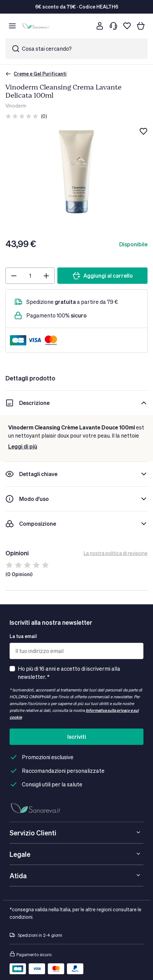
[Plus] (46, 276)
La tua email (23, 636)
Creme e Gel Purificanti (36, 74)
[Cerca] (86, 26)
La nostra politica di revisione (116, 553)
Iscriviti (77, 737)
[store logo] (37, 26)
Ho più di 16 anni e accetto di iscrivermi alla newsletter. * (69, 673)
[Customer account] (100, 26)
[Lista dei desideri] (127, 26)
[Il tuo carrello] (141, 26)
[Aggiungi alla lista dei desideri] (143, 131)
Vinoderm (16, 106)
